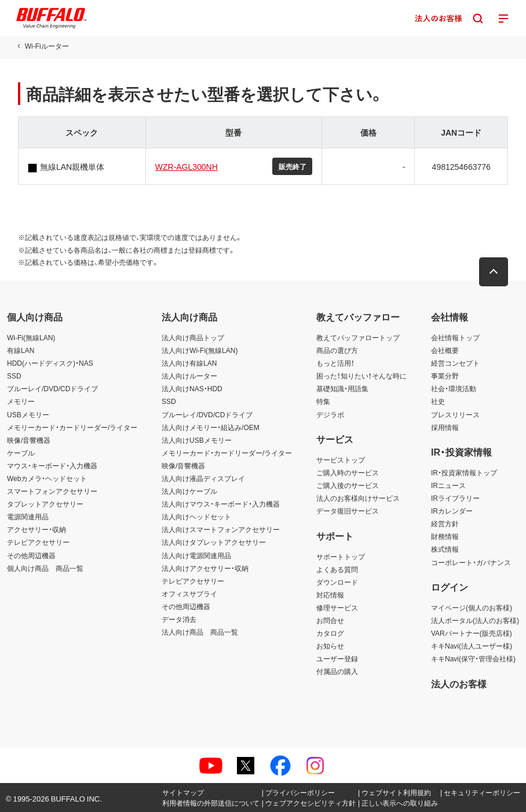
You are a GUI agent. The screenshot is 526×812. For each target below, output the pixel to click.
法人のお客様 (459, 683)
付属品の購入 (337, 671)
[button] (494, 272)
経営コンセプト (455, 363)
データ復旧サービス (348, 511)
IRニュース (448, 485)
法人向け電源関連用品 (196, 555)
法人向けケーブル (189, 491)
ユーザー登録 (337, 658)
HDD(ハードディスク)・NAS (50, 363)
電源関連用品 (28, 516)
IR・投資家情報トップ (464, 472)
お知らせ (330, 646)
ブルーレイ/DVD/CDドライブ (52, 388)
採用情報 (445, 427)
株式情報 (445, 549)
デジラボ (330, 414)
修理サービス (337, 607)
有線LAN (21, 350)
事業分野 (445, 376)
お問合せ (330, 620)
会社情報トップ (455, 337)
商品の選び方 (337, 350)
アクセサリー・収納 (36, 529)
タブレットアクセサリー (45, 504)
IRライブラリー (455, 498)
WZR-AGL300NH (186, 166)
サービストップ (341, 460)
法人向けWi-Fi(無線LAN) (200, 350)
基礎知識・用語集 (342, 388)
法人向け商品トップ (193, 337)
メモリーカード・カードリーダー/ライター (72, 427)
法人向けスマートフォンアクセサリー (221, 529)
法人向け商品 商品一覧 (200, 632)
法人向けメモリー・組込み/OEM (211, 427)
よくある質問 (337, 569)
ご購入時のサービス (348, 472)
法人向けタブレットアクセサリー (214, 542)
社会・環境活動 (454, 388)
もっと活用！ (335, 363)
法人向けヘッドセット (196, 516)
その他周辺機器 (31, 555)
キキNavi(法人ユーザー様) (472, 646)
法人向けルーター (189, 376)
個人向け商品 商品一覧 (45, 568)
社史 (438, 401)
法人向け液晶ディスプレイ (203, 478)
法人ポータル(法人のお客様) (475, 620)
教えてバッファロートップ (358, 337)
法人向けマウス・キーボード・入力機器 (221, 504)
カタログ (330, 633)
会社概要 (445, 350)
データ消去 (179, 619)
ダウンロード (337, 582)
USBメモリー (28, 414)
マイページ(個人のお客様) (472, 607)
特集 (323, 401)
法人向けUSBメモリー (197, 440)
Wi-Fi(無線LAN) (31, 337)
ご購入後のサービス (348, 485)
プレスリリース (455, 414)
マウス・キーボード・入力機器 (52, 465)
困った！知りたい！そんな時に (361, 376)
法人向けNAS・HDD (192, 388)
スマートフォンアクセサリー (52, 491)
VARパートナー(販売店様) (472, 633)
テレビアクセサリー (38, 542)
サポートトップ (341, 556)
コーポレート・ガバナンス (471, 562)
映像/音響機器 (29, 440)
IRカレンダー (452, 511)
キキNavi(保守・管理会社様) (473, 658)
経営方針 (445, 523)
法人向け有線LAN (189, 363)
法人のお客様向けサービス (358, 498)
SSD (14, 376)
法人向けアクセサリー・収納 (205, 568)
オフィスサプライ (189, 593)
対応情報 (330, 595)
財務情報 (445, 536)
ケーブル (21, 453)
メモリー (21, 401)
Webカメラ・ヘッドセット (47, 478)
